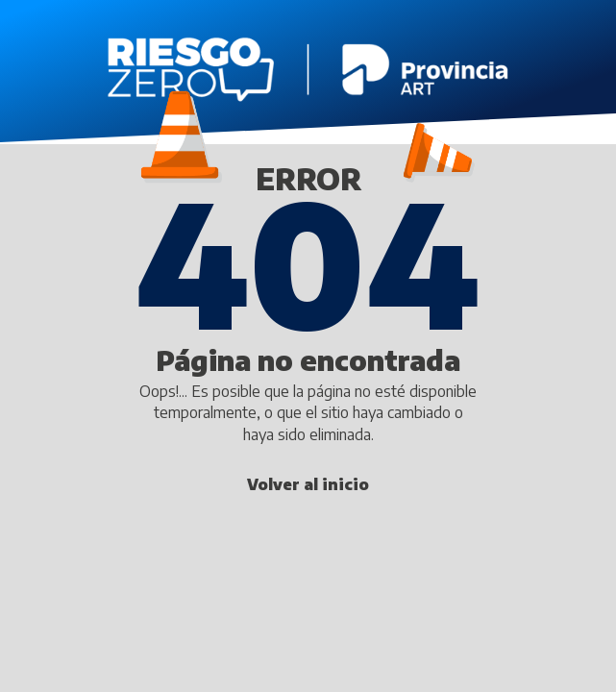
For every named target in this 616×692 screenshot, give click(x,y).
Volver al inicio (308, 484)
